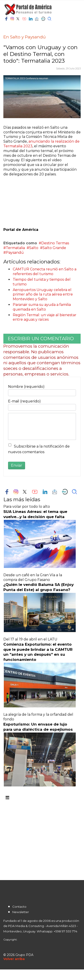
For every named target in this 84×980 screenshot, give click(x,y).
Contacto (19, 907)
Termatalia (15, 248)
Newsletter (21, 912)
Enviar (17, 465)
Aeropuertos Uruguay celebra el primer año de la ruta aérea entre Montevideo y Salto (43, 295)
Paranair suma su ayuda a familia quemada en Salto (42, 307)
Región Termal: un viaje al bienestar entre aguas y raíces (45, 317)
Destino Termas (55, 243)
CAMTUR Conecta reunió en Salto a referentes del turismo (45, 271)
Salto (34, 248)
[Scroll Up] (14, 959)
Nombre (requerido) (26, 387)
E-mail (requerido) (24, 401)
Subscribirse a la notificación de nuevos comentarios (39, 449)
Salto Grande (54, 248)
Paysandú (15, 253)
